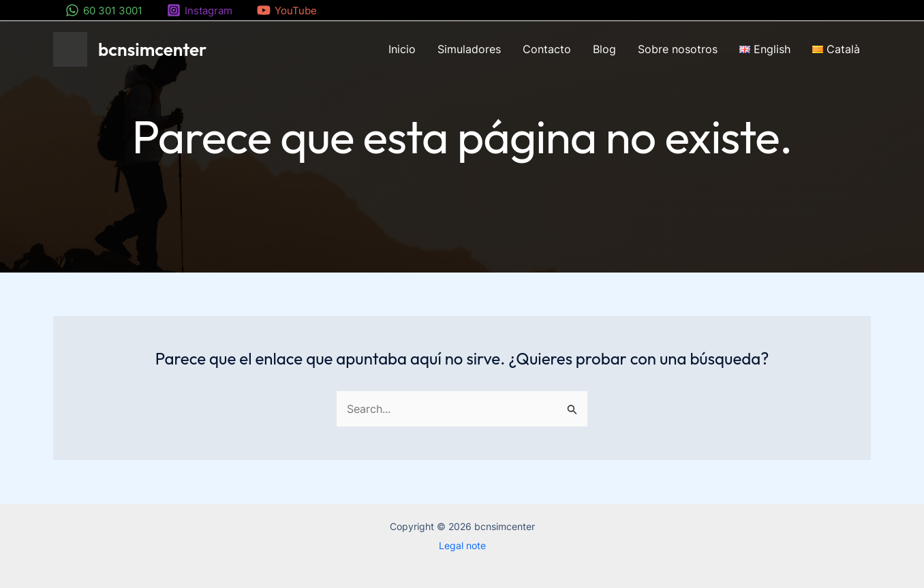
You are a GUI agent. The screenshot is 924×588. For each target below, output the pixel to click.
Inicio (402, 49)
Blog (604, 49)
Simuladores (469, 49)
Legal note (462, 545)
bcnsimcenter (152, 49)
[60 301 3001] (104, 10)
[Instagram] (200, 10)
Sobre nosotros (678, 49)
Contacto (547, 49)
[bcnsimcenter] (70, 48)
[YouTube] (287, 10)
